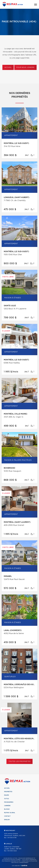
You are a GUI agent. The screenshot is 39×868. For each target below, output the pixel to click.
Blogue (7, 809)
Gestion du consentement (20, 863)
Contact (7, 816)
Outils (7, 799)
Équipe (7, 795)
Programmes (9, 802)
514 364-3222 (12, 851)
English (7, 820)
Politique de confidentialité (11, 861)
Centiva (24, 865)
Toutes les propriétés (19, 762)
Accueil (8, 67)
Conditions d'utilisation (29, 861)
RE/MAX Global (10, 813)
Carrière (7, 806)
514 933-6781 (12, 838)
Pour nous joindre (25, 67)
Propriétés (8, 792)
